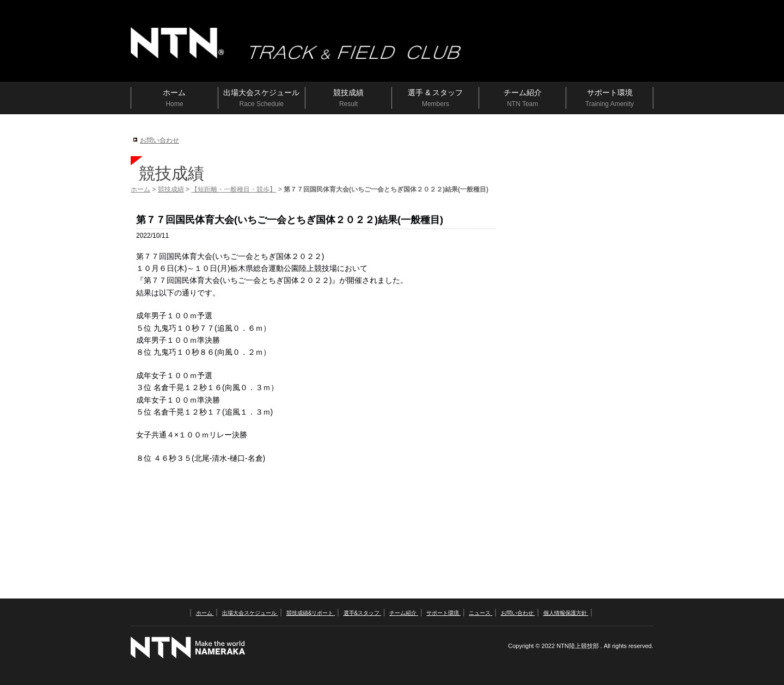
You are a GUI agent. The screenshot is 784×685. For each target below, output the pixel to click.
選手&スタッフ (362, 613)
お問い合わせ (160, 140)
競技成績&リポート (311, 613)
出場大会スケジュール (250, 613)
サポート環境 (443, 613)
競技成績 (171, 189)
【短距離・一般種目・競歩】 (234, 189)
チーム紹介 (404, 613)
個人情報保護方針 (566, 613)
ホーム (140, 189)
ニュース (480, 613)
